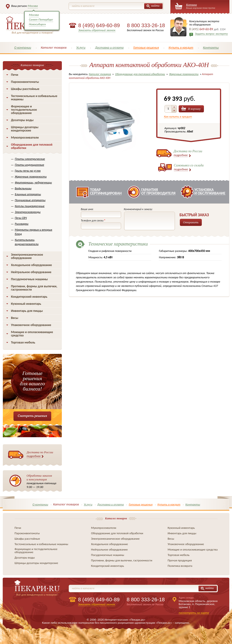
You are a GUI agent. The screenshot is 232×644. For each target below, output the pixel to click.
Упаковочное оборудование (31, 325)
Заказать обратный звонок (97, 30)
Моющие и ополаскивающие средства (32, 334)
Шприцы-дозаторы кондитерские (25, 129)
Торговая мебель (23, 342)
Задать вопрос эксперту (211, 34)
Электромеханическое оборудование (27, 256)
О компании (23, 48)
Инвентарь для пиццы (27, 311)
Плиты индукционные (30, 165)
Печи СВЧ (21, 218)
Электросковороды (28, 212)
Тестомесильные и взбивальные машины (34, 98)
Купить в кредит (181, 48)
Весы (15, 318)
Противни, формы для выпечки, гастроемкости (34, 288)
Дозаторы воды (22, 120)
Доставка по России (40, 454)
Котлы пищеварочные (30, 206)
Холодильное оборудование (32, 265)
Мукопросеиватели (25, 138)
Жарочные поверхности (31, 176)
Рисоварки (22, 224)
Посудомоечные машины (30, 279)
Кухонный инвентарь (26, 304)
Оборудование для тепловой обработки (32, 146)
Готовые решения (146, 48)
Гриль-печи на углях (28, 171)
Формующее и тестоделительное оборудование (24, 110)
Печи (15, 75)
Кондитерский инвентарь (29, 297)
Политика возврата (180, 566)
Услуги (81, 48)
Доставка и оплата (109, 48)
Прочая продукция (180, 560)
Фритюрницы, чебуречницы (33, 182)
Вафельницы (23, 188)
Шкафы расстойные (25, 89)
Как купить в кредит (178, 117)
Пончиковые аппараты (30, 200)
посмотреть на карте (194, 613)
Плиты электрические (30, 159)
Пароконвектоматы (25, 82)
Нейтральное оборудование (31, 272)
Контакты (211, 48)
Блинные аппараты (28, 194)
